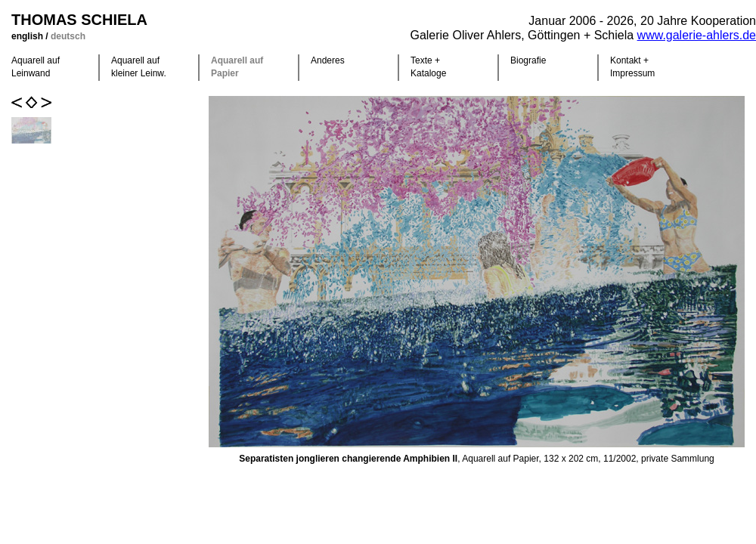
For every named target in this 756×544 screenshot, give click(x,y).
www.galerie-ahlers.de (697, 35)
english (28, 36)
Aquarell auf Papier (237, 67)
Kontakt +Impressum (632, 67)
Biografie (528, 60)
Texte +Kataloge (428, 67)
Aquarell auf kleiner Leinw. (139, 67)
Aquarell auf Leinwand (36, 67)
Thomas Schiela (79, 20)
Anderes (328, 60)
